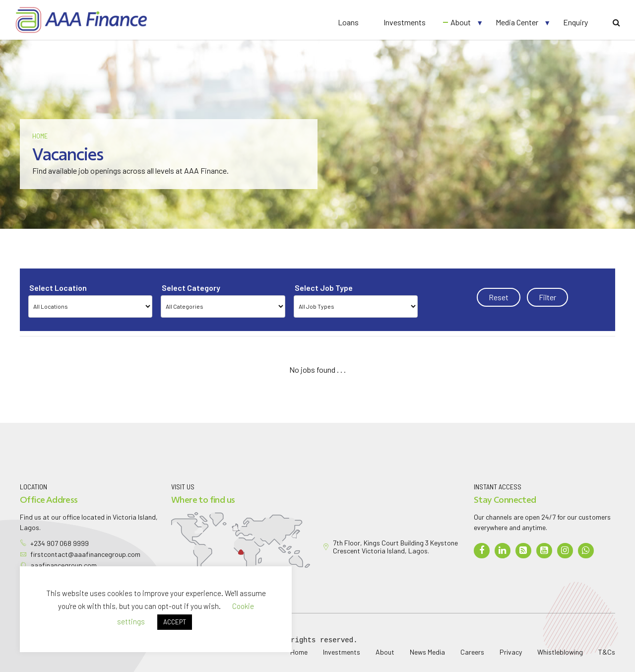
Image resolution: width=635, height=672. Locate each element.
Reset (499, 297)
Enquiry (575, 22)
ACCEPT (175, 622)
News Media (427, 652)
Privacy (511, 652)
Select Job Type (324, 288)
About (461, 22)
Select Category (191, 288)
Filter (547, 297)
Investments (405, 22)
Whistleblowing (560, 652)
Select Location (58, 288)
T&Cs (607, 652)
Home (40, 136)
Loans (348, 22)
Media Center (517, 22)
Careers (472, 652)
